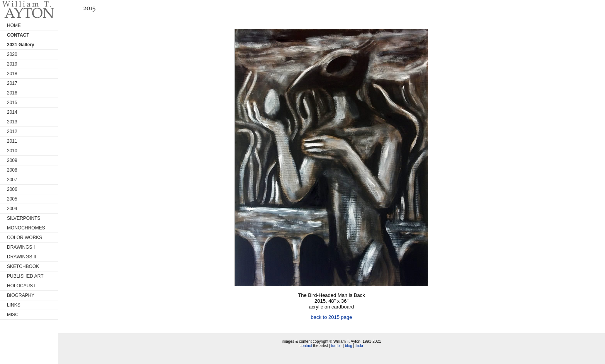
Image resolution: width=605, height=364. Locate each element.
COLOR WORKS (25, 238)
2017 (12, 83)
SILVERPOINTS (24, 218)
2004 (12, 209)
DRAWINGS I (21, 247)
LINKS (14, 305)
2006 (12, 189)
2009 (12, 160)
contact (306, 346)
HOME (14, 25)
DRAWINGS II (22, 257)
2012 (12, 131)
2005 (12, 199)
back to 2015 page (332, 317)
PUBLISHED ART (25, 276)
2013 (12, 122)
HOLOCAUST (21, 286)
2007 (12, 180)
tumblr (336, 346)
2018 (12, 74)
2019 (12, 64)
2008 (12, 170)
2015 (12, 103)
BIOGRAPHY (21, 295)
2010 (12, 151)
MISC (13, 315)
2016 (12, 93)
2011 (12, 141)
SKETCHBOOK (23, 266)
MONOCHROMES (26, 228)
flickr (359, 346)
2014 (12, 112)
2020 (12, 54)
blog (349, 346)
